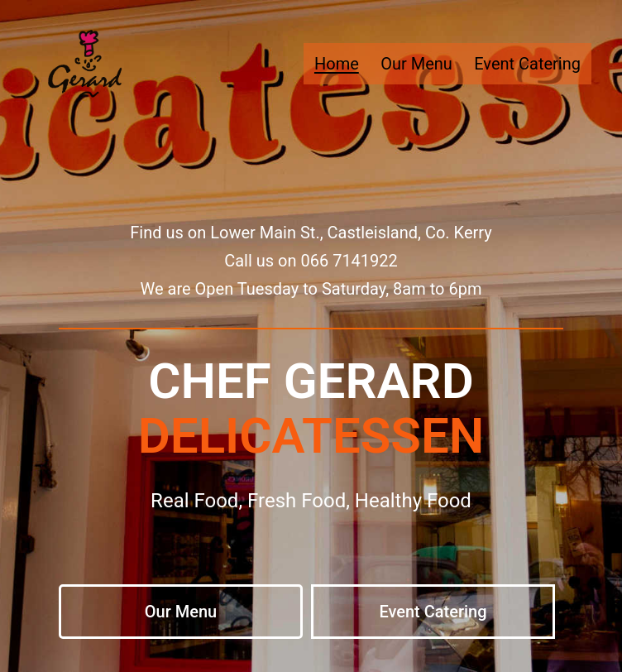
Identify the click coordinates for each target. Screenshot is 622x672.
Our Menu (416, 64)
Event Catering (527, 64)
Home (337, 64)
